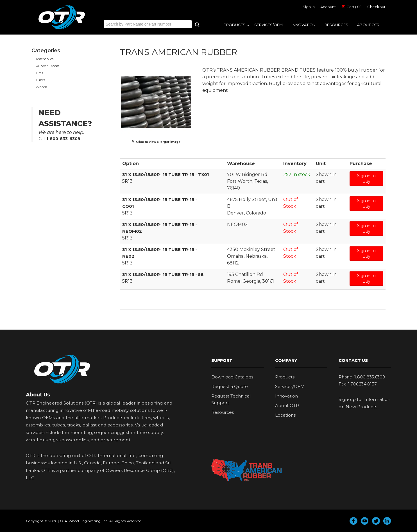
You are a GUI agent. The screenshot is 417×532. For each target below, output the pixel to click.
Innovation (304, 25)
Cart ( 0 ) (352, 7)
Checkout (376, 7)
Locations (285, 415)
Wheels (41, 87)
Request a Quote (230, 386)
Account (328, 7)
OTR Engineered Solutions (62, 29)
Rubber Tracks (47, 66)
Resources (336, 25)
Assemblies (45, 59)
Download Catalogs (232, 377)
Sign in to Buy (366, 179)
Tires (39, 73)
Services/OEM (268, 25)
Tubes (40, 80)
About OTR (368, 25)
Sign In (309, 7)
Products (234, 25)
